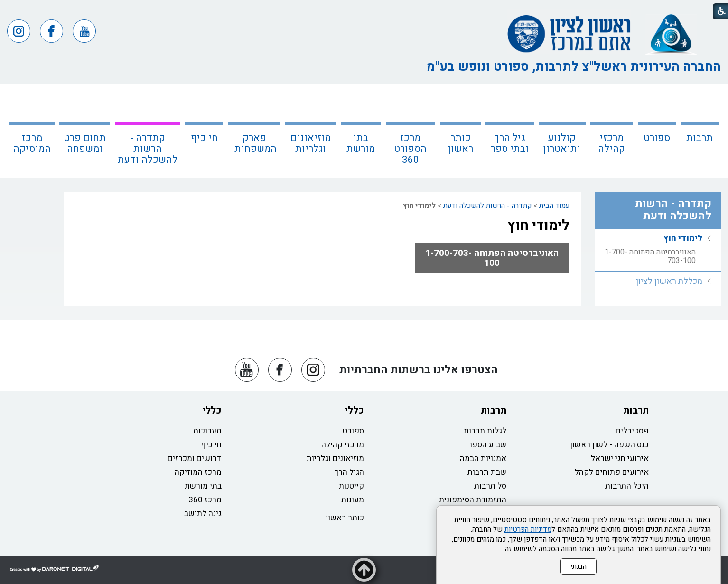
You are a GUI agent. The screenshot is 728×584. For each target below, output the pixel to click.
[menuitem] (700, 131)
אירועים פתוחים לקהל (612, 472)
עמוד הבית (554, 206)
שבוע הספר (487, 445)
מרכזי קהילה (611, 143)
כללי (354, 410)
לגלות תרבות (485, 431)
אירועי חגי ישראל (620, 458)
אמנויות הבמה (483, 458)
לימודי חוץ (538, 226)
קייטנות (351, 486)
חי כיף (204, 138)
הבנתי (579, 566)
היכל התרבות (627, 486)
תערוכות (207, 431)
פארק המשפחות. (254, 143)
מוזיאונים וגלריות (311, 143)
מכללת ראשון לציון (669, 281)
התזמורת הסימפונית (473, 500)
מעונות (353, 500)
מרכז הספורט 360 (410, 149)
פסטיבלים (632, 431)
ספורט (657, 138)
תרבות (700, 138)
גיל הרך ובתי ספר (510, 143)
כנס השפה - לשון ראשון (609, 445)
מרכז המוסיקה (32, 143)
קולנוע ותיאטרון (562, 143)
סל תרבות (490, 486)
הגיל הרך (349, 472)
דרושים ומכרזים (195, 458)
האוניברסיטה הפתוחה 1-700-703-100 (492, 258)
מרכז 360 (205, 500)
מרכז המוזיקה (198, 472)
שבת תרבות (487, 472)
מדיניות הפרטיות (528, 529)
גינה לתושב (203, 513)
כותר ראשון (461, 143)
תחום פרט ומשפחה (85, 143)
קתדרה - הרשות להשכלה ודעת (148, 149)
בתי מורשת (361, 143)
